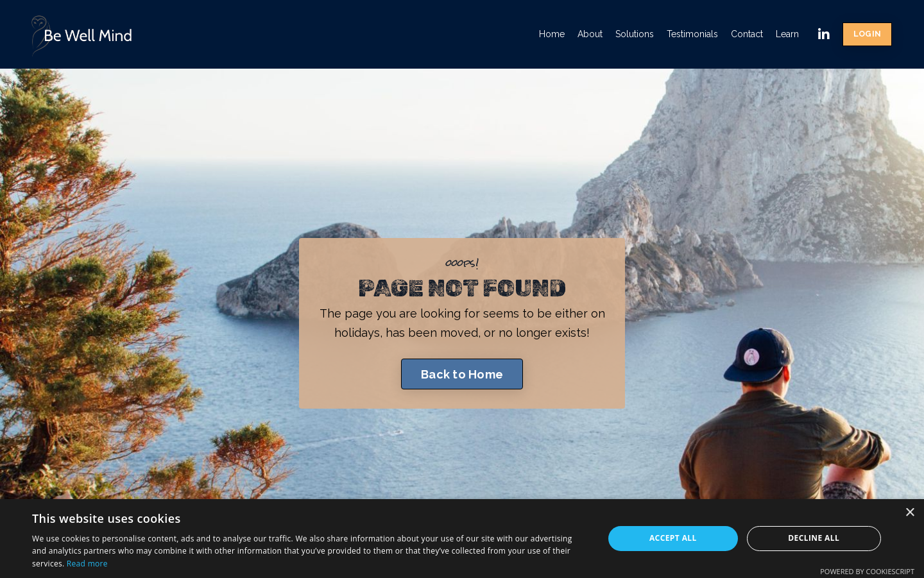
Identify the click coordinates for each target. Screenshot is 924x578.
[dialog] (462, 539)
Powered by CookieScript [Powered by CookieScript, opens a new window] (867, 571)
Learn (787, 34)
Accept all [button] (673, 538)
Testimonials (692, 34)
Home (552, 34)
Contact (747, 34)
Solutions (635, 34)
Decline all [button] (814, 538)
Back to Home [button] (462, 374)
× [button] (910, 513)
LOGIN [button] (867, 34)
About (590, 34)
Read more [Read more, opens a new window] (87, 564)
